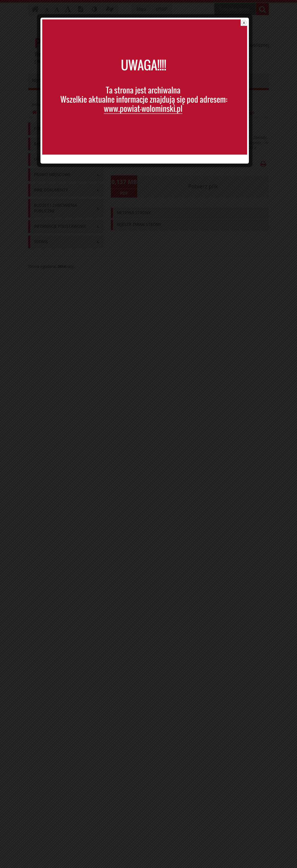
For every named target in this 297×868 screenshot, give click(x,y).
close (248, 24)
